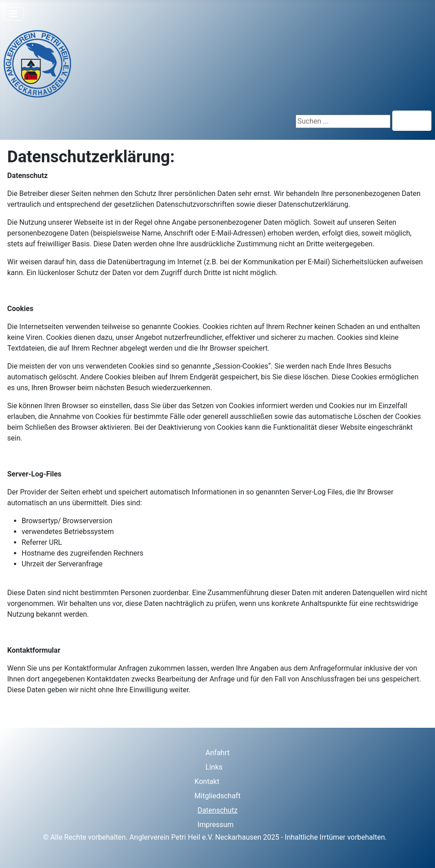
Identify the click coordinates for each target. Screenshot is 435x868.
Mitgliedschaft (217, 796)
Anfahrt (217, 753)
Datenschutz (217, 810)
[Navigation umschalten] (13, 14)
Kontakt (207, 781)
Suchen (412, 121)
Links (214, 767)
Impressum (216, 825)
